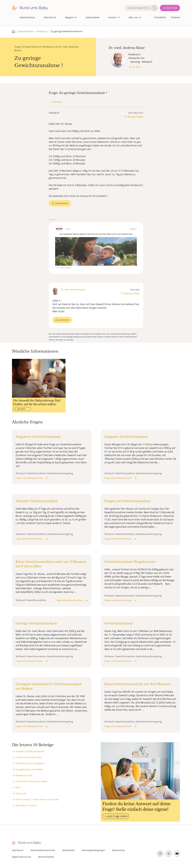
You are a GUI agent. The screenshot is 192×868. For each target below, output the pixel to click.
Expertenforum (27, 17)
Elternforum (50, 17)
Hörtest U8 (21, 793)
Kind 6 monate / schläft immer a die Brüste (37, 799)
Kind (18, 787)
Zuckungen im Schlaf (26, 805)
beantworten (62, 203)
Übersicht (57, 102)
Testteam (175, 17)
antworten (64, 320)
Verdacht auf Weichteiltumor (30, 751)
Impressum (18, 850)
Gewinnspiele (92, 17)
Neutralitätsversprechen (43, 850)
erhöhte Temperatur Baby (29, 757)
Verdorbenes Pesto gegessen (30, 763)
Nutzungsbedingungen (93, 850)
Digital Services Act (22, 857)
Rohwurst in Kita (24, 775)
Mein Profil (172, 8)
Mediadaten (68, 850)
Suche (155, 8)
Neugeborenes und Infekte (29, 769)
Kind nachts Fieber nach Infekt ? (32, 781)
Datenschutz (118, 850)
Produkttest (160, 17)
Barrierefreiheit (46, 857)
